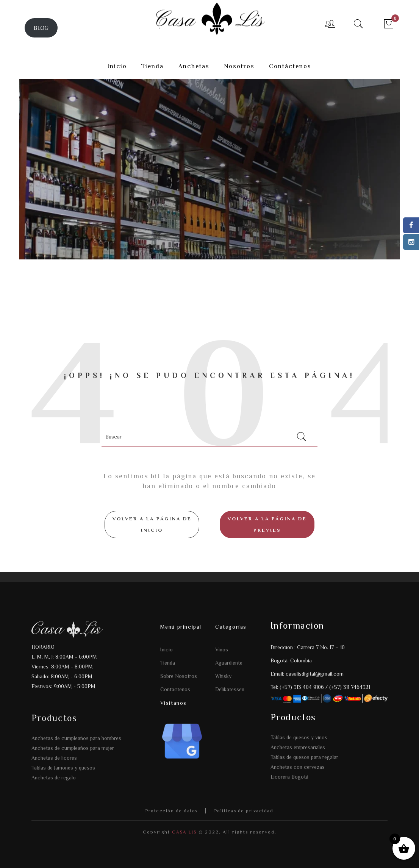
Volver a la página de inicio (152, 524)
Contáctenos (175, 689)
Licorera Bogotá (289, 777)
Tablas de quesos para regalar (304, 757)
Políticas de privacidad (244, 811)
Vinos (222, 649)
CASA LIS (183, 832)
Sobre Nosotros (179, 676)
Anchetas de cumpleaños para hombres (76, 738)
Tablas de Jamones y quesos (63, 768)
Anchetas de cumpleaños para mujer (73, 748)
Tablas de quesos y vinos (299, 737)
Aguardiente (229, 663)
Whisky (223, 676)
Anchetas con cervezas (298, 767)
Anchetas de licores (54, 758)
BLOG (41, 28)
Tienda (168, 663)
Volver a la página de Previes (267, 524)
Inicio (167, 649)
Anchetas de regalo (54, 777)
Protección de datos (172, 811)
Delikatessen (230, 689)
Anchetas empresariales (298, 747)
